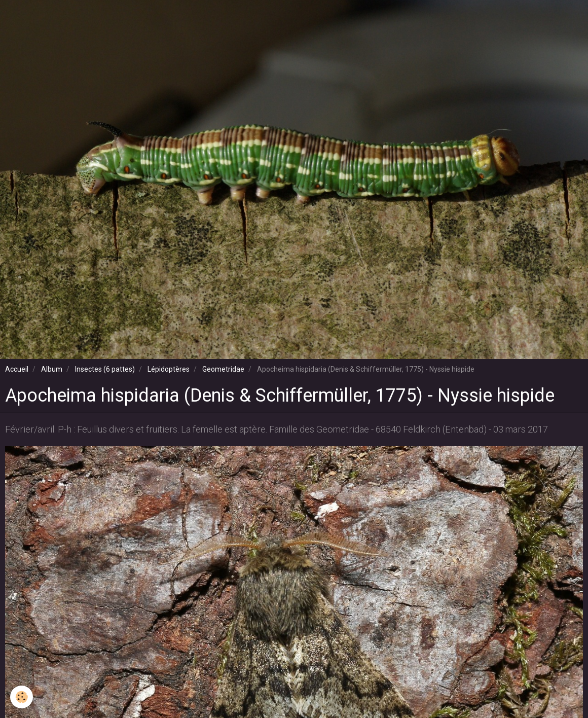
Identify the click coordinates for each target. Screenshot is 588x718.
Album (52, 369)
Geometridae (223, 369)
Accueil (17, 369)
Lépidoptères (169, 369)
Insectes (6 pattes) (105, 369)
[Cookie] (22, 697)
